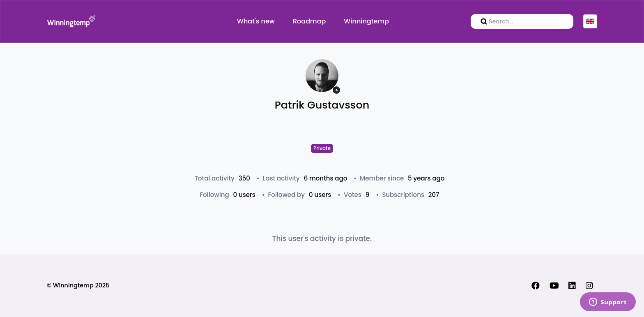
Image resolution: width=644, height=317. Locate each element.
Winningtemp (366, 21)
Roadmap (309, 21)
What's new (256, 21)
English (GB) (590, 21)
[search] (522, 21)
